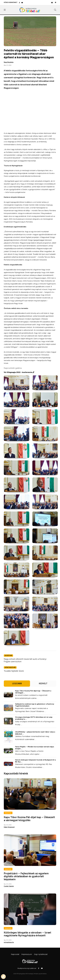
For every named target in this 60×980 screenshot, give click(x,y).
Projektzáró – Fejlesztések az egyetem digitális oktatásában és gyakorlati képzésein (26, 876)
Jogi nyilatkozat (41, 954)
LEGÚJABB (17, 684)
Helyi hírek (8, 813)
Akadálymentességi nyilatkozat (27, 968)
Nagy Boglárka (9, 62)
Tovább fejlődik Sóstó (14, 671)
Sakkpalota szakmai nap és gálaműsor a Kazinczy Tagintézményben (35, 705)
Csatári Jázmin (9, 886)
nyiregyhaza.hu (9, 942)
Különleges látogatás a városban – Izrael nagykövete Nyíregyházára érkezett (27, 934)
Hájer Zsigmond (9, 827)
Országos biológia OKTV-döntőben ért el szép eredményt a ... (34, 718)
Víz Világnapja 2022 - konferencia (19, 372)
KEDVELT (43, 684)
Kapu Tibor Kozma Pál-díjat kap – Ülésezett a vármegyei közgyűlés (29, 819)
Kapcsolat (15, 954)
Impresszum (27, 954)
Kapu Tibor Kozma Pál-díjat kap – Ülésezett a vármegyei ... (33, 692)
